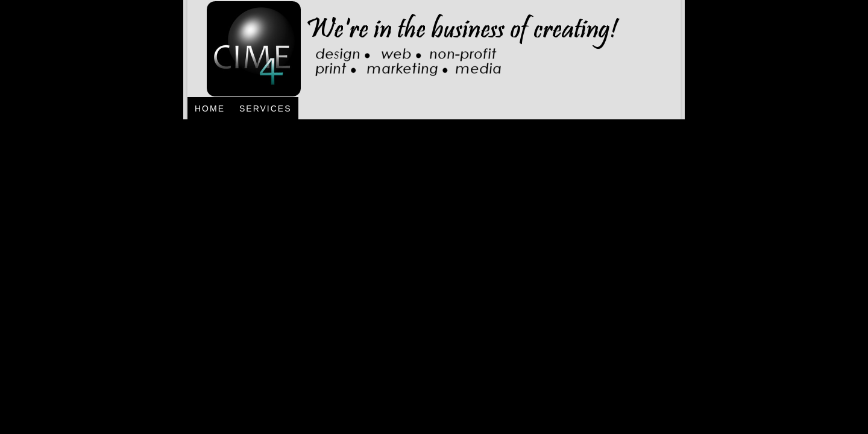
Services (266, 108)
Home (210, 108)
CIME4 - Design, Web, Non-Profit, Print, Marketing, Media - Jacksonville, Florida (406, 49)
